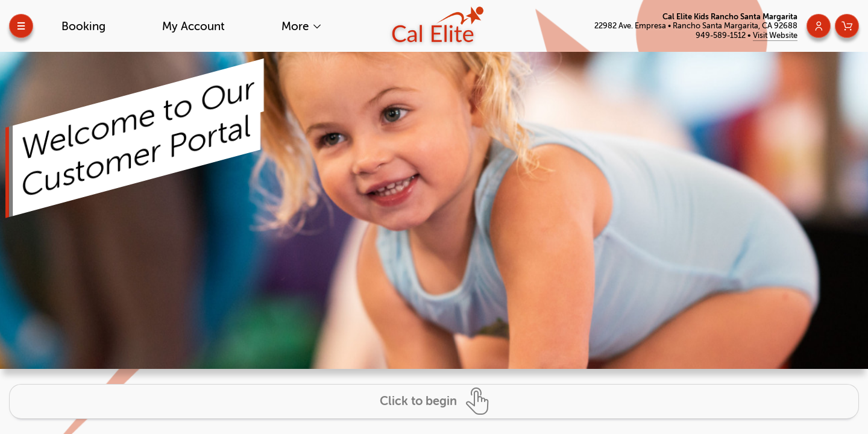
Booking (83, 26)
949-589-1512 (722, 35)
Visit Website (775, 35)
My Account (193, 26)
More (297, 26)
